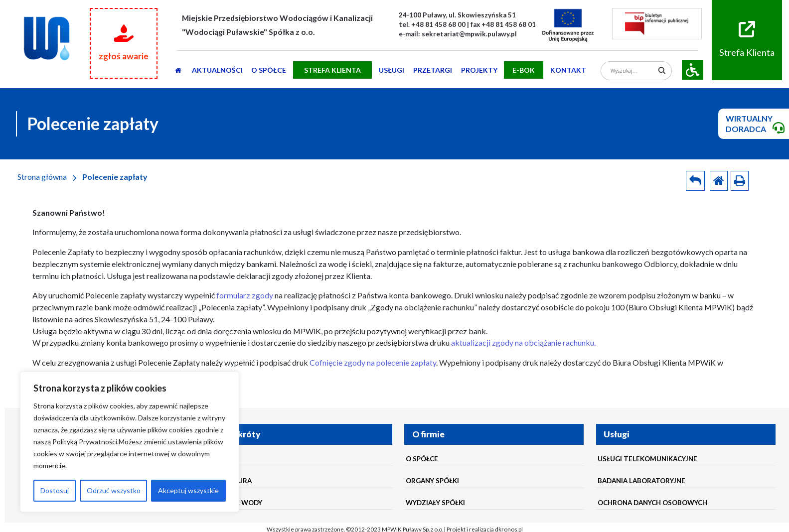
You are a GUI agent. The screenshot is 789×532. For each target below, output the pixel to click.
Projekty (479, 70)
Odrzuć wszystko (114, 490)
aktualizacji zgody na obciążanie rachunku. (523, 342)
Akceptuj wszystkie (188, 490)
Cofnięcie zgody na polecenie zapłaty (373, 362)
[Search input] (632, 70)
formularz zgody (245, 295)
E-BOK (524, 70)
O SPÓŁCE (269, 70)
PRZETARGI (433, 70)
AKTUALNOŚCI (217, 70)
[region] (130, 442)
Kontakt (568, 70)
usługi (392, 70)
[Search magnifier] (662, 70)
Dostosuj (55, 490)
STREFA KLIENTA (332, 70)
